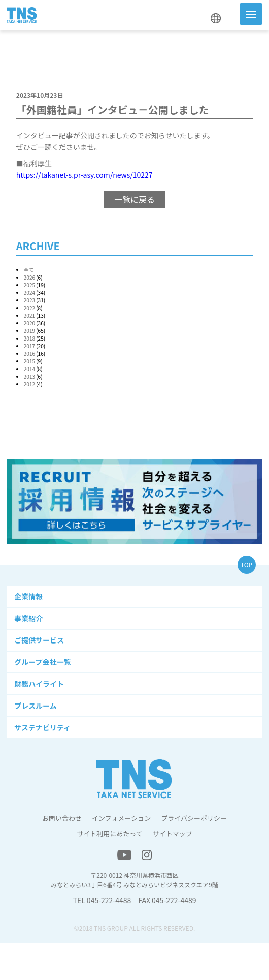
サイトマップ (173, 833)
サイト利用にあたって (109, 833)
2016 (29, 354)
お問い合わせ (62, 818)
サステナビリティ (42, 727)
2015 (29, 361)
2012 (29, 384)
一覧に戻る (134, 199)
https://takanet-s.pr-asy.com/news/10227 (85, 175)
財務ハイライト (39, 684)
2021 (29, 315)
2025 (29, 285)
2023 (29, 300)
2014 (29, 369)
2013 (29, 376)
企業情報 (28, 596)
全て (29, 270)
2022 (29, 308)
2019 (29, 331)
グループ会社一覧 (42, 662)
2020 (29, 323)
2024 (29, 293)
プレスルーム (36, 706)
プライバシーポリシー (194, 818)
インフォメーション (121, 818)
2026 (29, 277)
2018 (29, 338)
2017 (29, 346)
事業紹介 (28, 618)
